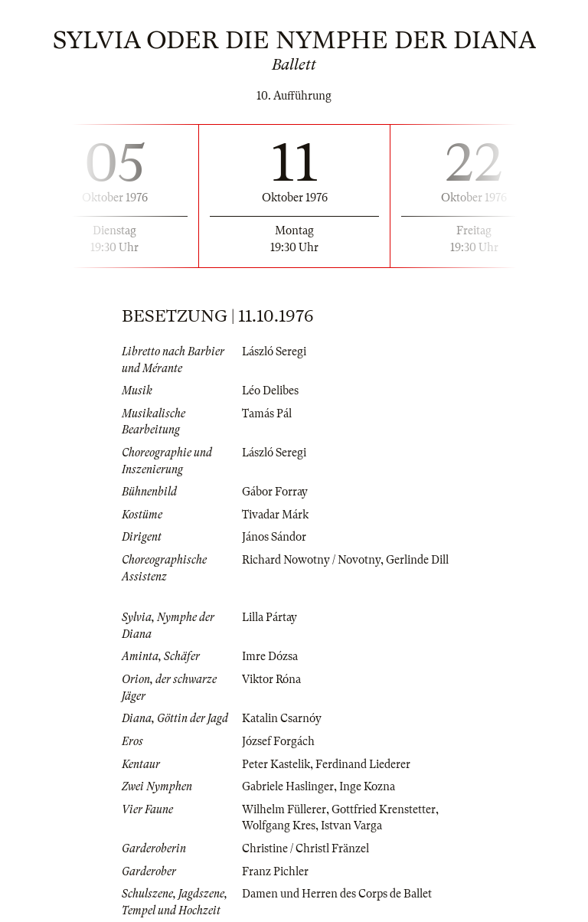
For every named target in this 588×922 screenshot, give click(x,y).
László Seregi (274, 351)
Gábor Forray (275, 492)
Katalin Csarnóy (282, 718)
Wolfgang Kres (279, 826)
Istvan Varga (351, 826)
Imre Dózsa (270, 656)
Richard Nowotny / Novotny (311, 560)
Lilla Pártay (269, 617)
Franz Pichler (275, 871)
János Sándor (274, 537)
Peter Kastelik (276, 764)
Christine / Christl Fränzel (305, 848)
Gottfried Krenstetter (384, 809)
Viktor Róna (271, 679)
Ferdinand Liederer (363, 764)
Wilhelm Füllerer (284, 809)
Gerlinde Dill (417, 560)
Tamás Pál (267, 414)
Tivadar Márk (275, 515)
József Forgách (278, 741)
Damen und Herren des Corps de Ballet (337, 894)
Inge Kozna (367, 786)
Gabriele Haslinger (288, 786)
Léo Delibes (270, 391)
